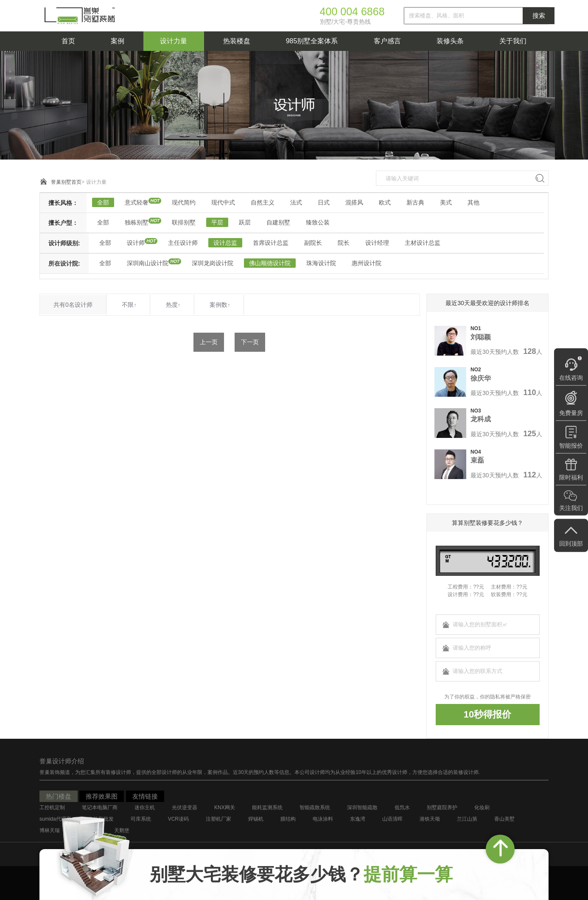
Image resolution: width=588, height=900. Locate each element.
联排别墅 (184, 222)
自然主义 (263, 202)
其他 (473, 202)
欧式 (385, 202)
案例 (118, 41)
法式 (296, 202)
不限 (129, 305)
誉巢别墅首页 (66, 182)
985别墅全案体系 (312, 41)
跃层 (245, 222)
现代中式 (223, 202)
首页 (68, 41)
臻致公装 (318, 222)
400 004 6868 (352, 11)
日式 (324, 202)
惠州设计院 (367, 263)
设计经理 (377, 243)
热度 (173, 305)
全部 (103, 202)
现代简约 (184, 202)
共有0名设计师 (73, 305)
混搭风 (354, 202)
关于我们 (513, 41)
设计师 (136, 243)
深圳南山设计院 (148, 263)
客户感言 (387, 41)
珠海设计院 (321, 263)
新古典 (415, 202)
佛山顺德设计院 (270, 263)
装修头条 (450, 41)
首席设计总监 (271, 243)
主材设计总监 (423, 243)
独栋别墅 (137, 222)
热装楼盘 (237, 41)
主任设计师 (183, 243)
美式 (446, 202)
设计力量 (174, 41)
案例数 (220, 305)
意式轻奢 (137, 202)
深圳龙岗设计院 (213, 263)
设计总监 (225, 243)
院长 (344, 243)
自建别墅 (278, 222)
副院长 (313, 243)
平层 (217, 222)
